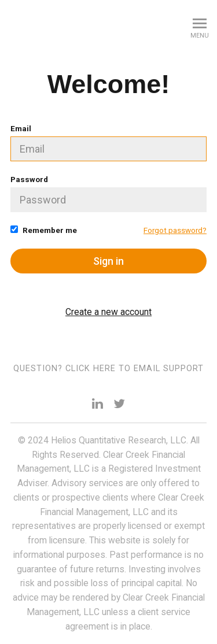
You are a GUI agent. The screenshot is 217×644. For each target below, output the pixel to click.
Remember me (44, 230)
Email (108, 143)
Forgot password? (175, 230)
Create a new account (108, 312)
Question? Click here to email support (108, 369)
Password (108, 193)
